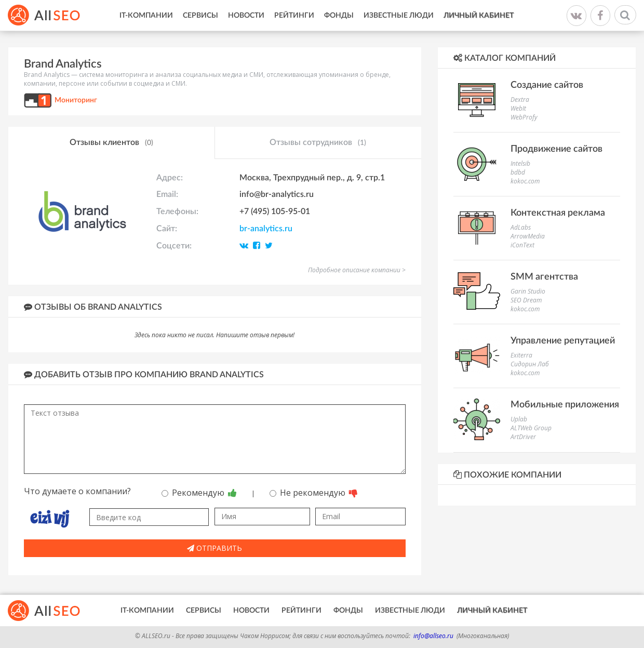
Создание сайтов (547, 85)
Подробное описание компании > (357, 270)
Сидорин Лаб (530, 364)
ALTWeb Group (531, 428)
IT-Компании (146, 16)
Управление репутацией (563, 341)
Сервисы (200, 16)
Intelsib (520, 163)
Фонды (339, 16)
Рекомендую (199, 493)
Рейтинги (294, 16)
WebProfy (524, 117)
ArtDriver (523, 437)
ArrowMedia (528, 236)
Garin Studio (528, 291)
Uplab (519, 419)
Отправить (214, 548)
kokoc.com (525, 181)
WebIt (518, 108)
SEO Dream (526, 300)
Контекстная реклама (558, 213)
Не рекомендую (314, 493)
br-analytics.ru (266, 229)
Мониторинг (76, 100)
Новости (246, 16)
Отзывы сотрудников (318, 143)
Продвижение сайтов (556, 149)
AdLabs (521, 227)
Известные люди (399, 16)
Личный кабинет (479, 16)
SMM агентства (544, 277)
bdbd (518, 172)
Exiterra (521, 355)
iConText (522, 245)
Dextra (520, 100)
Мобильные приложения (565, 405)
